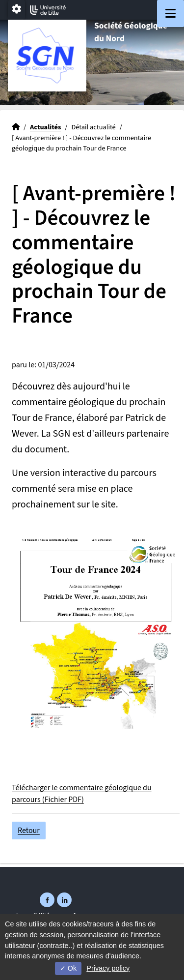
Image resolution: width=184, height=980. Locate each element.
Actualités (45, 127)
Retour (29, 831)
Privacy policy (108, 968)
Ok (68, 968)
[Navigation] (171, 14)
